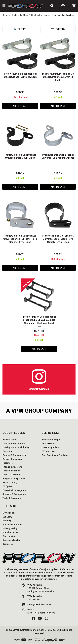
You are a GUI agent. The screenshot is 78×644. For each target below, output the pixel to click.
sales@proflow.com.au (39, 604)
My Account (8, 513)
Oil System (8, 486)
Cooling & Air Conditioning (16, 447)
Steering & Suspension (14, 494)
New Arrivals (48, 444)
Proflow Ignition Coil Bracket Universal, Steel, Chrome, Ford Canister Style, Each (20, 239)
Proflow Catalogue (51, 440)
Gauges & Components (14, 478)
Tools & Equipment (12, 498)
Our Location (9, 536)
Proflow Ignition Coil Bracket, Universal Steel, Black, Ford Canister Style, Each (58, 239)
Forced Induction (11, 471)
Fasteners (8, 463)
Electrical (7, 451)
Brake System (9, 440)
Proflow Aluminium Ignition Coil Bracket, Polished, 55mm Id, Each (58, 77)
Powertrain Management (15, 490)
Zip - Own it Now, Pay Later (55, 455)
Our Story (7, 517)
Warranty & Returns (12, 525)
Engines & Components (14, 455)
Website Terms (10, 532)
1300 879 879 (34, 599)
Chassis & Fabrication (14, 444)
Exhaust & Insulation (12, 459)
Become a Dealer (11, 540)
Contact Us (8, 544)
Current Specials (50, 447)
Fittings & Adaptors (12, 467)
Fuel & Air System (11, 475)
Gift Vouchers (48, 451)
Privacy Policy (10, 528)
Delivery (7, 521)
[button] (4, 6)
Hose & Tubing (10, 482)
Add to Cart (20, 106)
